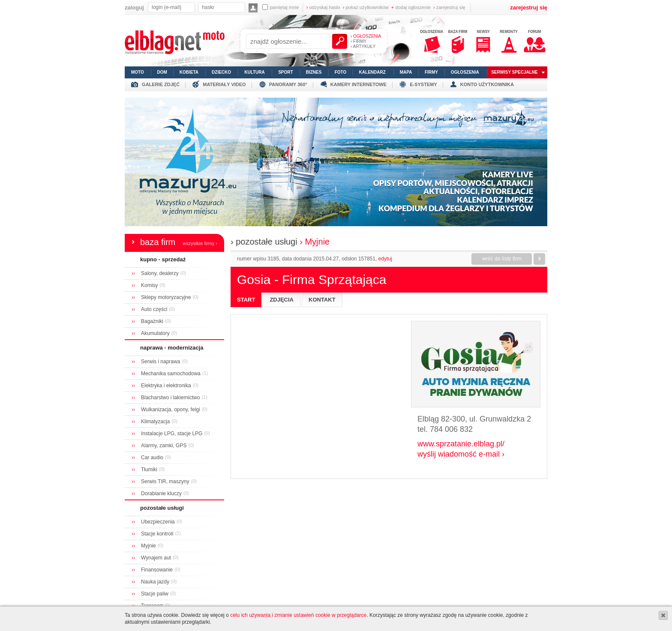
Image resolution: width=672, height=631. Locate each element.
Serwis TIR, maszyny (165, 481)
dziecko (221, 72)
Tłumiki (149, 470)
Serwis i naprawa (160, 362)
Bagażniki (152, 321)
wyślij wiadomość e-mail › (461, 454)
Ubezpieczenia (158, 522)
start (246, 300)
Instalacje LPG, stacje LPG (172, 434)
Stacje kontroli (157, 534)
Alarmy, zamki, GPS (164, 446)
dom (162, 72)
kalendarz (372, 72)
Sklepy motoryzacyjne (166, 297)
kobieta (189, 72)
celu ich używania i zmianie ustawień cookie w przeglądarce (298, 615)
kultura (255, 72)
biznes (314, 72)
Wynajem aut (156, 558)
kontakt (322, 300)
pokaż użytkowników (366, 7)
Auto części (154, 309)
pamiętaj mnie (280, 7)
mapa (406, 72)
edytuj (385, 259)
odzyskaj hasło (323, 7)
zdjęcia (282, 300)
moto (138, 72)
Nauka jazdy (155, 582)
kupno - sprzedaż (163, 259)
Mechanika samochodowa (171, 374)
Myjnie (148, 546)
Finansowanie (157, 570)
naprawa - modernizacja (172, 348)
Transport (152, 606)
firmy (431, 72)
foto (341, 72)
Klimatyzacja (155, 422)
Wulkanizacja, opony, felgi (171, 410)
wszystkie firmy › (200, 243)
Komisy (149, 285)
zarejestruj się (449, 7)
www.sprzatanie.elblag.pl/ (461, 444)
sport (285, 72)
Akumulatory (155, 333)
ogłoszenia (465, 72)
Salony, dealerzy (160, 273)
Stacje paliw (155, 594)
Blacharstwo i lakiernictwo (170, 398)
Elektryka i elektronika (166, 386)
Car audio (152, 458)
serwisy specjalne (514, 72)
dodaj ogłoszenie (411, 7)
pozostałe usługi (162, 508)
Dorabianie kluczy (161, 493)
